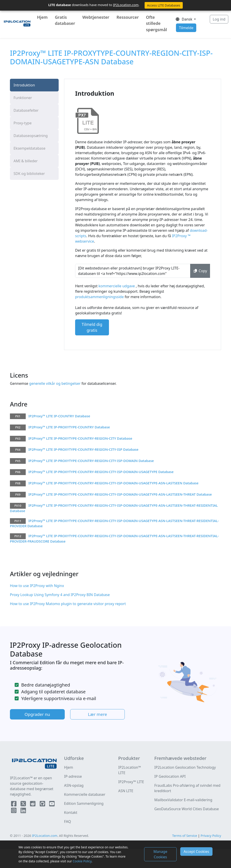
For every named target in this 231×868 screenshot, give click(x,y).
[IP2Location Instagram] (14, 811)
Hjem (42, 17)
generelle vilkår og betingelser (54, 383)
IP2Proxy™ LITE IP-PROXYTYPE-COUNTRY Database (69, 427)
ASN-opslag (74, 785)
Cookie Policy (82, 861)
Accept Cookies (196, 852)
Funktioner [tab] (23, 98)
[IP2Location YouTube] (52, 805)
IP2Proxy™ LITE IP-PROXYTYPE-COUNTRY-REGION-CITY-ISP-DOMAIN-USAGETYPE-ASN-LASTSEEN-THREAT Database (120, 494)
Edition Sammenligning (84, 803)
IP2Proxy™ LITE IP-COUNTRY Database (59, 416)
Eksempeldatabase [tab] (29, 148)
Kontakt (71, 812)
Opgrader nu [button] (37, 714)
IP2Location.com (126, 5)
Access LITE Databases (164, 5)
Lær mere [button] (97, 714)
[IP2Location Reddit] (33, 805)
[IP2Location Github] (43, 805)
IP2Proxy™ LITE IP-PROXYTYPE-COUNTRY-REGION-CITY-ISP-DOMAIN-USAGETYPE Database (101, 472)
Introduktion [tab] (24, 85)
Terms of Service (185, 836)
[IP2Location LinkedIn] (23, 811)
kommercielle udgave (117, 286)
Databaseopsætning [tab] (31, 136)
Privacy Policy (211, 836)
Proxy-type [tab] (23, 123)
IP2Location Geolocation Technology (185, 767)
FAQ (67, 822)
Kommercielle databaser (85, 794)
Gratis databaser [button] (65, 20)
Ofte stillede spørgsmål (156, 23)
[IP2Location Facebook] (14, 805)
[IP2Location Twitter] (24, 805)
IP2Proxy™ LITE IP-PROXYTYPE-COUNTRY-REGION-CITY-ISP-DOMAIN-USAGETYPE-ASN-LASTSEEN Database (113, 483)
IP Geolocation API (170, 776)
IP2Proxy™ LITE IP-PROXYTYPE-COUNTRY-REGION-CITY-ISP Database (83, 449)
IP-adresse (73, 776)
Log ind (219, 19)
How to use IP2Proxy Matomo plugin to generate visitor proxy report (68, 604)
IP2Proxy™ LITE (131, 782)
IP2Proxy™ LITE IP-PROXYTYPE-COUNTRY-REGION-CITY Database (80, 438)
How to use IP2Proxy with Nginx (37, 586)
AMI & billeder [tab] (26, 161)
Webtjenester (96, 17)
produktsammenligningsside (100, 297)
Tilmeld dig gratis (92, 327)
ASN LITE (126, 791)
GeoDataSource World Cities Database (187, 809)
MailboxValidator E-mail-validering (183, 800)
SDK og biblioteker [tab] (29, 174)
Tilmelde (186, 28)
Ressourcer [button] (128, 17)
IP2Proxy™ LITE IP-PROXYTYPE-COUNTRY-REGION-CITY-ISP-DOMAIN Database (91, 461)
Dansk (184, 19)
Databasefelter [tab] (26, 110)
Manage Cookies (160, 854)
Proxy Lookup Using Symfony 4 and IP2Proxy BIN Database (60, 595)
